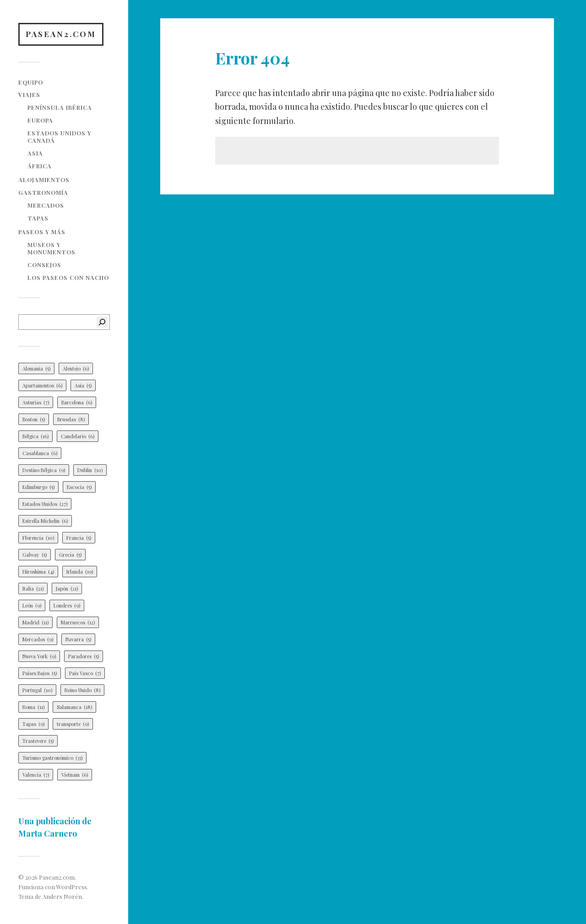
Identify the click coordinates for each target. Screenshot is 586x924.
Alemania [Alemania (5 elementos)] (36, 368)
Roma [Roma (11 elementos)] (33, 707)
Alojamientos (44, 180)
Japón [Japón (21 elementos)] (67, 588)
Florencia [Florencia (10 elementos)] (38, 538)
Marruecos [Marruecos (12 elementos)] (78, 622)
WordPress (72, 887)
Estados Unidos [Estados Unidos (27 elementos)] (45, 504)
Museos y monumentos (52, 248)
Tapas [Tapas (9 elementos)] (33, 724)
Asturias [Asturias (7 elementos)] (36, 402)
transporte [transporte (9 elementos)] (73, 724)
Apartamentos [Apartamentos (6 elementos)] (42, 385)
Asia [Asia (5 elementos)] (83, 385)
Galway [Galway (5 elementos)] (35, 555)
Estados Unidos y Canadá (60, 137)
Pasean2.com (61, 34)
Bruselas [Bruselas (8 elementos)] (71, 419)
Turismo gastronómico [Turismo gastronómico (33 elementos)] (52, 758)
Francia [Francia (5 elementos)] (79, 538)
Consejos (44, 265)
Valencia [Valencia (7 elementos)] (36, 775)
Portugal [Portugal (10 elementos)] (37, 690)
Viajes (29, 94)
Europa (40, 120)
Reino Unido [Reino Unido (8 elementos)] (82, 690)
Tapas (38, 218)
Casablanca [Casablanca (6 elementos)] (40, 453)
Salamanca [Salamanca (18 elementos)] (74, 707)
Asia (35, 153)
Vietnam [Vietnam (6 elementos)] (75, 775)
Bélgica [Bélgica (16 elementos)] (35, 436)
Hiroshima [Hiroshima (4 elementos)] (38, 572)
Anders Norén (62, 896)
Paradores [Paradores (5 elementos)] (84, 656)
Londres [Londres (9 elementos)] (67, 605)
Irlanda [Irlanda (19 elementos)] (80, 572)
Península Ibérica (60, 107)
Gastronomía (43, 192)
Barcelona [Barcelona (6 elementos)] (77, 402)
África (40, 166)
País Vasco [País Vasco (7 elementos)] (85, 673)
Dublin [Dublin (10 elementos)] (90, 470)
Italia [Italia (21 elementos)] (33, 588)
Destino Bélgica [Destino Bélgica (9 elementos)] (44, 470)
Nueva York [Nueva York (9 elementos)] (39, 656)
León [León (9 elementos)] (32, 605)
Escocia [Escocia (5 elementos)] (79, 487)
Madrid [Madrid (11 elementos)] (35, 622)
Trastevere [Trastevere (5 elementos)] (38, 741)
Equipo (31, 82)
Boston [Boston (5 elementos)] (34, 419)
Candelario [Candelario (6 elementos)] (78, 436)
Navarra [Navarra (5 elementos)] (78, 639)
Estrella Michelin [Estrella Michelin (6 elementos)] (45, 521)
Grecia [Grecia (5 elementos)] (70, 555)
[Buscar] (102, 322)
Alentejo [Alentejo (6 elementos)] (76, 368)
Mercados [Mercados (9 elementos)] (38, 639)
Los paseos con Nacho (68, 277)
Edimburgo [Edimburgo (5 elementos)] (38, 487)
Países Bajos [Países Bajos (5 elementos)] (40, 673)
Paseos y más (42, 232)
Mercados (46, 205)
